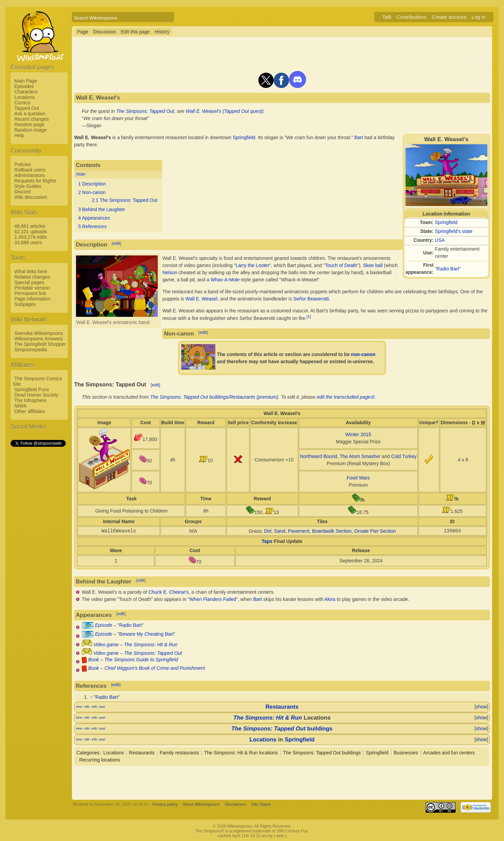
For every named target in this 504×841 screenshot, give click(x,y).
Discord (22, 192)
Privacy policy (165, 805)
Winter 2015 (358, 434)
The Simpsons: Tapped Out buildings (322, 753)
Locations (25, 97)
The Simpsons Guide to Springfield (141, 660)
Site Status (261, 805)
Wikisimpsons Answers (39, 339)
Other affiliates (30, 411)
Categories (88, 753)
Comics (22, 103)
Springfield (446, 222)
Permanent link (30, 293)
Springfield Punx (32, 389)
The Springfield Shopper (40, 344)
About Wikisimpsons (201, 805)
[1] (309, 316)
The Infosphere (30, 400)
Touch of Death (341, 265)
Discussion (105, 32)
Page (83, 32)
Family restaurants (179, 753)
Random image (30, 130)
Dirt (268, 531)
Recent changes (32, 119)
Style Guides (28, 186)
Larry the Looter (252, 265)
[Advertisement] (38, 550)
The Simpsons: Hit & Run (151, 645)
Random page (29, 124)
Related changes (32, 277)
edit (116, 243)
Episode (104, 625)
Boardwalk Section (332, 531)
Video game (106, 645)
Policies (22, 164)
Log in (479, 17)
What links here (31, 271)
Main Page (26, 81)
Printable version (32, 288)
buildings (282, 729)
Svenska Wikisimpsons (39, 333)
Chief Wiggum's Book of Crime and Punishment (155, 668)
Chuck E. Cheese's (169, 592)
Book (94, 660)
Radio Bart (448, 269)
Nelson (170, 272)
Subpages (25, 304)
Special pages (29, 282)
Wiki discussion (31, 197)
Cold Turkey (404, 456)
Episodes (24, 86)
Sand (280, 531)
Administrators (29, 175)
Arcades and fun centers (449, 753)
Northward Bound (318, 456)
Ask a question (30, 114)
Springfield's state (454, 231)
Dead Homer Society (36, 395)
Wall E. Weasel (201, 299)
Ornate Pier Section (375, 531)
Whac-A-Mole (225, 280)
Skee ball (373, 265)
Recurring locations (100, 760)
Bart (359, 137)
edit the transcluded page (344, 397)
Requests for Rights (35, 181)
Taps (267, 541)
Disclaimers (235, 805)
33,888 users (28, 242)
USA (440, 240)
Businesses (406, 753)
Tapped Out (27, 108)
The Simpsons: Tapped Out (145, 111)
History (162, 32)
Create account (449, 17)
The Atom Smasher (360, 456)
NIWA (20, 406)
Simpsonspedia (31, 350)
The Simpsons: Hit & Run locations (241, 753)
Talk (387, 17)
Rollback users (30, 170)
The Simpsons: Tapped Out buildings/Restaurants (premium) (214, 397)
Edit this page (135, 32)
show (481, 707)
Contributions (412, 17)
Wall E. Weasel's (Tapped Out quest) (225, 111)
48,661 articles (30, 226)
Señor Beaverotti (311, 299)
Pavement (299, 531)
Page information (32, 299)
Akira (330, 599)
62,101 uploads (31, 232)
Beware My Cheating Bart (147, 634)
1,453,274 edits (31, 237)
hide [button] (81, 174)
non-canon (363, 354)
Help (19, 135)
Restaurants (282, 707)
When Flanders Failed (213, 599)
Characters (26, 92)
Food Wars (358, 478)
